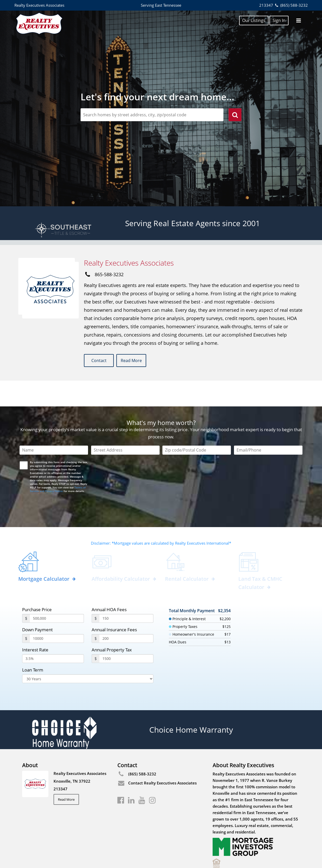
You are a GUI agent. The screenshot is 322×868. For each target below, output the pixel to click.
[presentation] (59, 479)
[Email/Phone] (268, 425)
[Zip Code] (197, 425)
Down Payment (37, 604)
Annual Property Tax (112, 624)
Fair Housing (33, 852)
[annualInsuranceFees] (126, 613)
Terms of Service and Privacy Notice (58, 464)
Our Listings (254, 20)
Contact (100, 361)
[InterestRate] (53, 633)
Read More (138, 361)
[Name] (54, 425)
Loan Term (33, 644)
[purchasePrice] (57, 593)
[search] (235, 116)
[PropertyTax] (126, 633)
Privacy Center (82, 852)
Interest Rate (35, 624)
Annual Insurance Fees (114, 604)
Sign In (279, 20)
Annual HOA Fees (109, 584)
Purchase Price (37, 584)
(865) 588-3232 (291, 5)
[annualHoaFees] (126, 593)
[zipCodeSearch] (152, 115)
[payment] (57, 613)
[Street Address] (125, 425)
